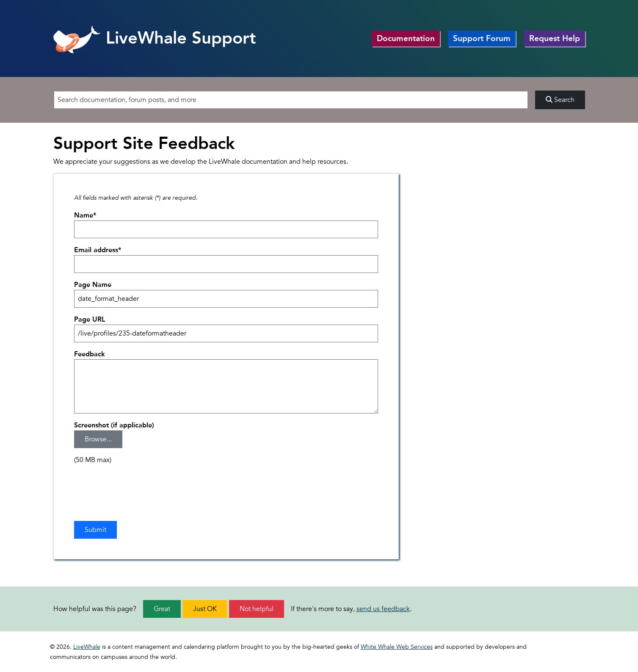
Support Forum (482, 38)
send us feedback (383, 609)
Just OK (205, 609)
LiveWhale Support (155, 38)
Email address (98, 250)
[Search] (291, 100)
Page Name (93, 285)
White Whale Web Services (397, 647)
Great (162, 609)
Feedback (90, 354)
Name (85, 215)
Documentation (406, 38)
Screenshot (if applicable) (114, 425)
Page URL (90, 319)
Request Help (555, 38)
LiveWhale (87, 647)
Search (560, 100)
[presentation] (138, 488)
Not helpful (257, 609)
